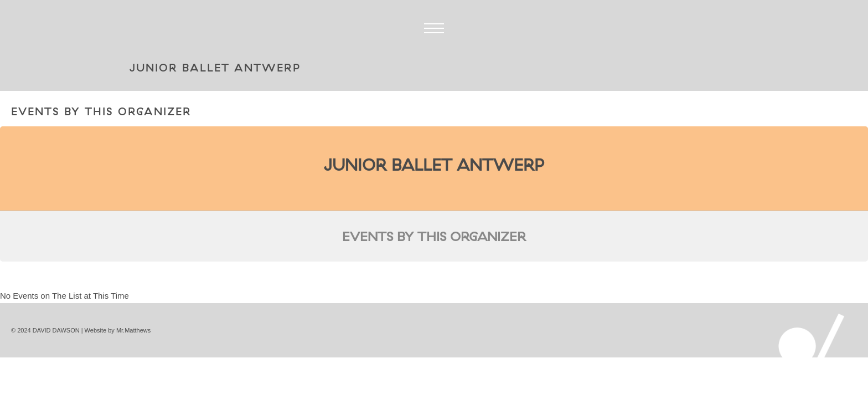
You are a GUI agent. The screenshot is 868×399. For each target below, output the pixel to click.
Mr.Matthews (133, 330)
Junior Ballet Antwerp (434, 165)
